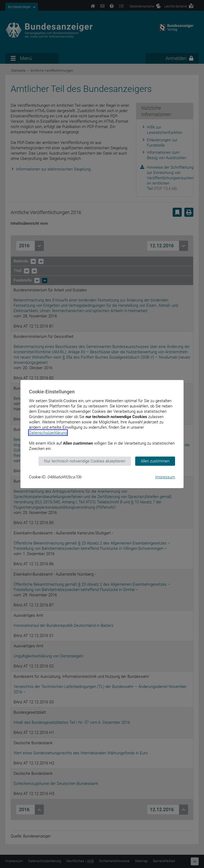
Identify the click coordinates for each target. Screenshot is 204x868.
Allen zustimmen (155, 461)
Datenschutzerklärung (48, 433)
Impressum (165, 477)
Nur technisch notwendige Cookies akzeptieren (85, 461)
